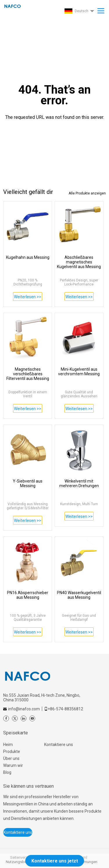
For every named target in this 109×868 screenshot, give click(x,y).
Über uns (11, 758)
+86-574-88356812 (65, 709)
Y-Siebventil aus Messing (28, 483)
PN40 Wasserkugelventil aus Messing (79, 595)
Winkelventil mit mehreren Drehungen (79, 483)
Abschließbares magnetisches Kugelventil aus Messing (79, 262)
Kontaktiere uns (59, 745)
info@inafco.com (24, 709)
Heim (8, 745)
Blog (7, 772)
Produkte (12, 751)
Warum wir (13, 765)
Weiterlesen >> (28, 297)
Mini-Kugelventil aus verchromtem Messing (79, 372)
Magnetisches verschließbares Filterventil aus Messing (28, 374)
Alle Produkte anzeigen (87, 193)
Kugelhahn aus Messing (28, 257)
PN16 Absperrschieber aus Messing (28, 595)
